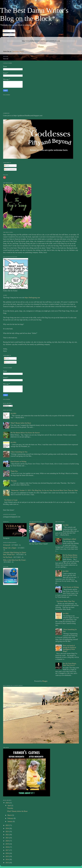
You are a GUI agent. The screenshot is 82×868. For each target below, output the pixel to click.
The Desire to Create (11, 500)
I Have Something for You (19, 452)
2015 (7, 856)
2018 (7, 847)
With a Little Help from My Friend (14, 560)
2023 (7, 832)
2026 (7, 803)
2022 (7, 835)
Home (41, 47)
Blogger (45, 681)
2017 (7, 850)
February (11, 818)
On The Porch (8, 557)
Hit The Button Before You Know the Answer (25, 433)
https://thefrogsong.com (32, 298)
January (10, 821)
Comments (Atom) (18, 51)
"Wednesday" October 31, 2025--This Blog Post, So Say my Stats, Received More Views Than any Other (44, 490)
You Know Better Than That (66, 601)
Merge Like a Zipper (10, 548)
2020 (7, 841)
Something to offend (69, 539)
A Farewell (7, 545)
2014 (7, 860)
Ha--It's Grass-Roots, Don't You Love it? (70, 664)
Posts (5, 31)
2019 (7, 844)
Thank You (14, 471)
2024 (7, 828)
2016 (7, 853)
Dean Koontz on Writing (18, 462)
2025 (7, 825)
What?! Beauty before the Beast (21, 423)
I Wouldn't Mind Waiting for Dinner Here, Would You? (15, 554)
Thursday (14, 481)
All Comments (8, 35)
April (9, 805)
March (10, 815)
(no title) (13, 413)
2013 (7, 863)
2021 (7, 838)
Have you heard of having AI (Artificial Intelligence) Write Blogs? (69, 648)
